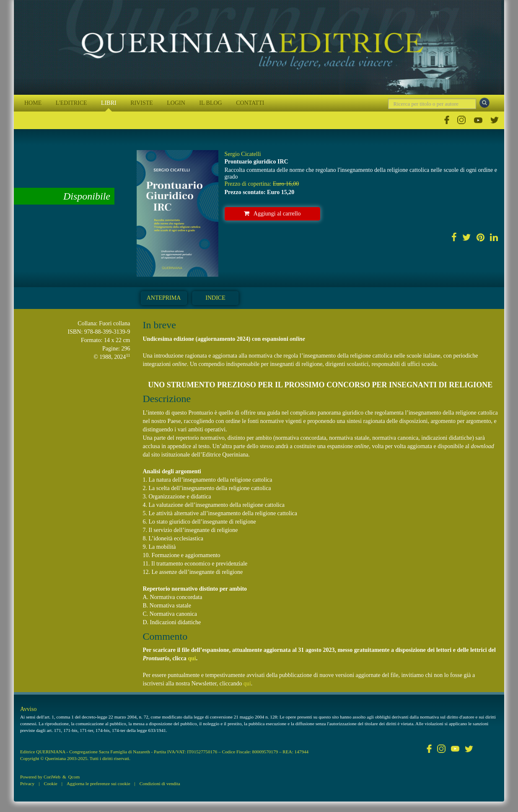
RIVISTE (142, 103)
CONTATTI (250, 103)
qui (192, 658)
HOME (33, 103)
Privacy (27, 783)
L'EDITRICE (71, 103)
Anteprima (164, 298)
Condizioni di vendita (160, 783)
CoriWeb (52, 777)
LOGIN (176, 103)
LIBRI (109, 103)
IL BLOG (210, 103)
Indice (215, 298)
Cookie (50, 783)
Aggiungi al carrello (272, 214)
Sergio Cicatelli (243, 154)
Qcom (74, 777)
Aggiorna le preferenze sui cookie (98, 783)
